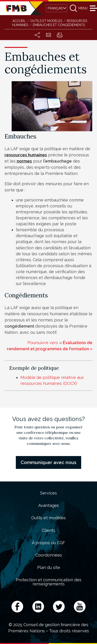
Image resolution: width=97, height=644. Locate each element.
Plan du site (49, 568)
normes (24, 161)
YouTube (80, 607)
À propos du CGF (48, 543)
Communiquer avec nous (48, 462)
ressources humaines (26, 155)
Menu (93, 8)
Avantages (49, 505)
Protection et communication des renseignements (49, 582)
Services (48, 493)
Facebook (17, 607)
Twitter (59, 607)
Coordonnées (49, 555)
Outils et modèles (48, 518)
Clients (48, 530)
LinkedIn (38, 607)
